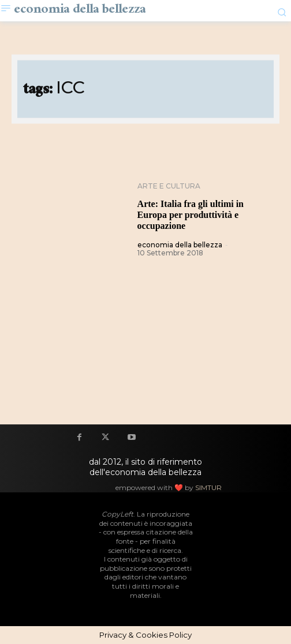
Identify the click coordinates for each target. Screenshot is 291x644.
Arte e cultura (169, 186)
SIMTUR (208, 487)
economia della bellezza (180, 245)
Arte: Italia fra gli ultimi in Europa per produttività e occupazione (191, 215)
